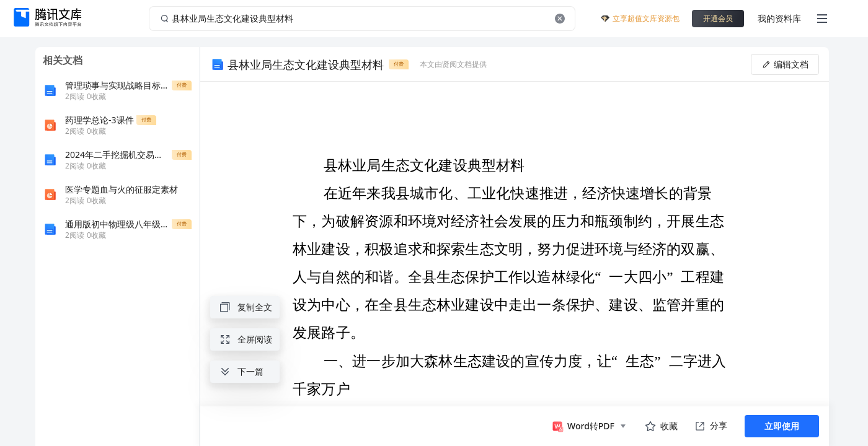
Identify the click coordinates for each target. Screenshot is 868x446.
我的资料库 (779, 18)
